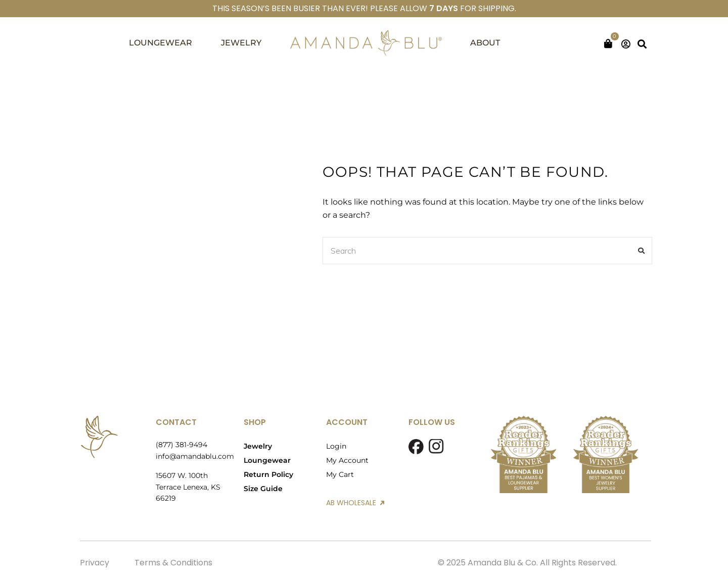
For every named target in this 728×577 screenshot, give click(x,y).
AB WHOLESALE (355, 503)
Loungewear (267, 460)
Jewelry (258, 446)
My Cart (340, 474)
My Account (347, 460)
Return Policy (268, 474)
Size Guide (263, 489)
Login (336, 446)
